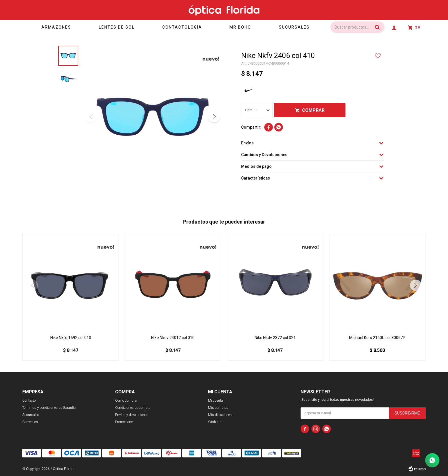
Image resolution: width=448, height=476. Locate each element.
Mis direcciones (220, 415)
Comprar (313, 110)
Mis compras (218, 408)
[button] (214, 117)
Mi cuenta (215, 401)
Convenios (30, 422)
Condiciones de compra (133, 408)
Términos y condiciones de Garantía (49, 408)
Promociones (125, 422)
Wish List (215, 422)
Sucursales (294, 27)
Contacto (29, 401)
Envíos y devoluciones (132, 415)
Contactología (182, 27)
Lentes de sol (117, 27)
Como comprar (126, 401)
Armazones (56, 27)
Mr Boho (240, 27)
